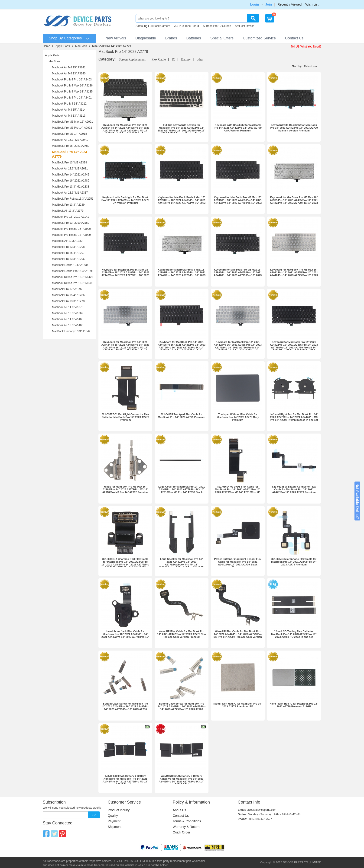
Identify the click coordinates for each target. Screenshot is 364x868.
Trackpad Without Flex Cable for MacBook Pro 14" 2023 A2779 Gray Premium (238, 417)
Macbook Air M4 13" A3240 (69, 73)
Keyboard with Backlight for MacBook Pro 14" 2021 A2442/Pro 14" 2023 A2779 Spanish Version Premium (294, 128)
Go (94, 815)
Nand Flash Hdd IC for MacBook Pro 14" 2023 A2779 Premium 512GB (294, 705)
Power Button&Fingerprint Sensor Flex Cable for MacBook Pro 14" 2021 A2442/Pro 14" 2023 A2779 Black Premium (238, 563)
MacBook (81, 46)
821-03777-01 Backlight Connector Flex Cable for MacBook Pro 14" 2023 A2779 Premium (125, 417)
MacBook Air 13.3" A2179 (68, 211)
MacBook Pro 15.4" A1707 (68, 253)
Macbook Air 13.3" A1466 (68, 325)
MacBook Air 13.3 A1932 (67, 241)
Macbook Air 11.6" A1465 (68, 319)
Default (308, 66)
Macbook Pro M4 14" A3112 (69, 104)
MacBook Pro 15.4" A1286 (68, 295)
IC (173, 59)
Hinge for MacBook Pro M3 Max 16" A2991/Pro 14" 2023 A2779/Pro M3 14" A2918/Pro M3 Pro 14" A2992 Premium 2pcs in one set (125, 491)
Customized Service (259, 38)
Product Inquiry (119, 810)
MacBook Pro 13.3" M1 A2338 (71, 187)
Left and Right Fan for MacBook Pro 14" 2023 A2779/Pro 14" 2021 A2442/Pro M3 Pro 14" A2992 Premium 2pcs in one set (294, 417)
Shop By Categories (65, 38)
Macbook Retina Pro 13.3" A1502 (73, 283)
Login (255, 4)
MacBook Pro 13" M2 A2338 (69, 163)
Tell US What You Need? (306, 47)
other (200, 59)
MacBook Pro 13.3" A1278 (68, 301)
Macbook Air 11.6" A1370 (68, 307)
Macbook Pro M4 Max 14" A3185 (72, 92)
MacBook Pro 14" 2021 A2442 (71, 175)
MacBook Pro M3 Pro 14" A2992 (72, 128)
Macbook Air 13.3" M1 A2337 (70, 193)
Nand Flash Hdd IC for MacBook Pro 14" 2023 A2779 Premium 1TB (238, 705)
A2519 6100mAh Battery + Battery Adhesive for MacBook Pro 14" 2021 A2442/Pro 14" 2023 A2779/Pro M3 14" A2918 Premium (125, 780)
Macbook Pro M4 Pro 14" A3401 (72, 98)
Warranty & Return (186, 827)
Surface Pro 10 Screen (217, 26)
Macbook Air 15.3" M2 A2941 (70, 140)
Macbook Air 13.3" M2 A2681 (70, 169)
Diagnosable (146, 38)
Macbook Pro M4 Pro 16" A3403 (72, 80)
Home (46, 46)
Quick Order (181, 832)
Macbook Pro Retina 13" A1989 (71, 235)
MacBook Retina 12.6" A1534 (70, 265)
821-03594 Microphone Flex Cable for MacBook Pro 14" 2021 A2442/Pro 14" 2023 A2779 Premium (294, 562)
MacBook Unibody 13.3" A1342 (71, 331)
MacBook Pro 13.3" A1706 (68, 259)
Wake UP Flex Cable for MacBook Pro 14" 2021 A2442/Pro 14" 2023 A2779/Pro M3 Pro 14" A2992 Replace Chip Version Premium (238, 635)
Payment (114, 821)
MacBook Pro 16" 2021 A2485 (71, 181)
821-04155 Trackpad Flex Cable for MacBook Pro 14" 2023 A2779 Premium (182, 416)
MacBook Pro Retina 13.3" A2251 (73, 199)
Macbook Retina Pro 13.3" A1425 (73, 277)
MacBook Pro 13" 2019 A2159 (71, 223)
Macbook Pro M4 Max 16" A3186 (72, 86)
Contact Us (294, 38)
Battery (186, 59)
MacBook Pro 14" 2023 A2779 (112, 46)
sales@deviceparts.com (262, 810)
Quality (113, 816)
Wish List (312, 4)
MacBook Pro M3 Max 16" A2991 (72, 122)
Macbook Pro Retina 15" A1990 (71, 229)
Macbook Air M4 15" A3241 (69, 67)
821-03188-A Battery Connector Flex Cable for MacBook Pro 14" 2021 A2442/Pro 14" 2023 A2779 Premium (294, 489)
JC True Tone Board (187, 26)
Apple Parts (63, 46)
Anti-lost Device (245, 26)
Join (268, 4)
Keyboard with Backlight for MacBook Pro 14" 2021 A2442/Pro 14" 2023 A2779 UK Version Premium (125, 200)
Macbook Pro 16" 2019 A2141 (70, 217)
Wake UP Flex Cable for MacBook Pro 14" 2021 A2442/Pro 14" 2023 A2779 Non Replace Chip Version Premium (182, 634)
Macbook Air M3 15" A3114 (69, 110)
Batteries (194, 38)
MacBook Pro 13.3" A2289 (68, 205)
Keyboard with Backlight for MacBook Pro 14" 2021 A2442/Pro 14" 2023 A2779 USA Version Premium (238, 128)
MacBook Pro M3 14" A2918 (69, 134)
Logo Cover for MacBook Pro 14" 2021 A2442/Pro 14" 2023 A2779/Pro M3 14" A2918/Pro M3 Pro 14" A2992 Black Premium (182, 491)
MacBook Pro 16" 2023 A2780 (71, 146)
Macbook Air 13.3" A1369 (68, 313)
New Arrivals (116, 38)
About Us (179, 810)
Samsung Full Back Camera (153, 26)
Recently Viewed (289, 4)
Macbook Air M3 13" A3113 (69, 116)
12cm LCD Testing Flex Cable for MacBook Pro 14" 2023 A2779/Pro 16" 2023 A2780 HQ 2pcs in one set (294, 634)
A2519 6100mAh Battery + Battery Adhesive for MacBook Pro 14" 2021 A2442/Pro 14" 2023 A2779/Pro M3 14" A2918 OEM (181, 780)
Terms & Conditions (187, 821)
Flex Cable (159, 59)
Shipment (115, 827)
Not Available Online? (357, 501)
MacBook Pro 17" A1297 (67, 289)
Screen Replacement (132, 59)
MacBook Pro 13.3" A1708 (68, 247)
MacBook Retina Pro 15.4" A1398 (73, 271)
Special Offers (222, 38)
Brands (171, 38)
